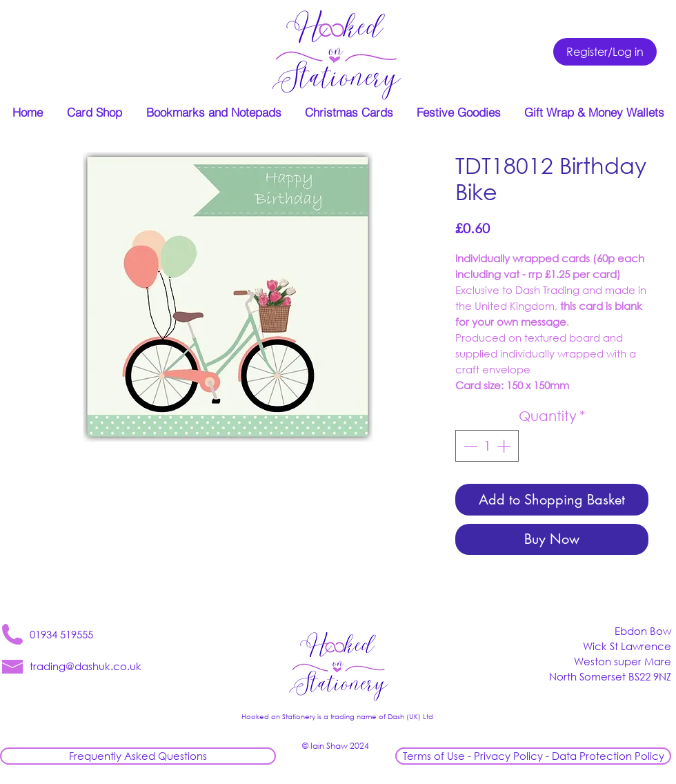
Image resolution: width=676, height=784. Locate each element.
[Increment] (505, 446)
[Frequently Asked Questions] (138, 756)
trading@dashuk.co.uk (86, 666)
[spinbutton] (487, 446)
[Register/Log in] (605, 52)
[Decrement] (469, 446)
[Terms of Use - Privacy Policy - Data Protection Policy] (533, 756)
